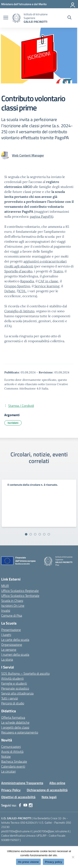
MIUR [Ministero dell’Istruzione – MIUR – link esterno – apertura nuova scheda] (5, 586)
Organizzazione (12, 645)
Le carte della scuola (15, 640)
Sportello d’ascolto (18, 271)
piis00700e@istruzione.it (17, 831)
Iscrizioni (13, 423)
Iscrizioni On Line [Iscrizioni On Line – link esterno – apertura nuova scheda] (13, 606)
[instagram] (31, 805)
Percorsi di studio (13, 703)
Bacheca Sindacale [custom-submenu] (14, 761)
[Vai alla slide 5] (44, 534)
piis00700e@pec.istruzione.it (51, 831)
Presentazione (11, 630)
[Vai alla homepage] (16, 18)
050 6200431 (29, 822)
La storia (7, 659)
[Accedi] (73, 4)
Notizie (6, 756)
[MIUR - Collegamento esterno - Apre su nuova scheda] (24, 4)
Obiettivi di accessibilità (18, 797)
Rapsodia (27, 281)
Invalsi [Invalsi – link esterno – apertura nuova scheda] (6, 610)
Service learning (47, 286)
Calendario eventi (13, 766)
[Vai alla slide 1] (26, 534)
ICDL (22, 291)
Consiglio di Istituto (19, 311)
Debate (10, 291)
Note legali (49, 797)
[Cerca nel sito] (69, 18)
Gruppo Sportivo (17, 286)
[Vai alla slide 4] (40, 534)
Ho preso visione (29, 862)
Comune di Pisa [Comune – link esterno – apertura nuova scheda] (12, 615)
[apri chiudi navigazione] (6, 18)
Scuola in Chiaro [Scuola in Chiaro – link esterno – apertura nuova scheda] (12, 601)
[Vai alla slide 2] (31, 534)
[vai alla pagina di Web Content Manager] (28, 155)
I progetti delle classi (15, 727)
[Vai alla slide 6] (49, 534)
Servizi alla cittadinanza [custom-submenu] (17, 693)
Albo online (57, 783)
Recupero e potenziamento (20, 732)
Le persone (9, 650)
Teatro (58, 271)
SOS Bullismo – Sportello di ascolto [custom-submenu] (25, 673)
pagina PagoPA (41, 216)
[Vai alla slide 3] (35, 534)
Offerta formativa (13, 717)
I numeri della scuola (15, 654)
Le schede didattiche (15, 722)
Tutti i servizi (10, 698)
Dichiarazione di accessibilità (47, 790)
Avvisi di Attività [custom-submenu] (12, 752)
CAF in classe (48, 281)
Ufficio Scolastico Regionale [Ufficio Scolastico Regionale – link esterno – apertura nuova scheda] (20, 591)
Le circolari (8, 771)
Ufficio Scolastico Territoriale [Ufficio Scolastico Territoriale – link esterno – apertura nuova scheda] (20, 596)
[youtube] (25, 805)
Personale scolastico (15, 688)
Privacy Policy (11, 790)
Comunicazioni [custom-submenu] (11, 747)
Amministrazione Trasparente (22, 783)
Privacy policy (53, 862)
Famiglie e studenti (14, 683)
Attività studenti (12, 678)
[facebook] (20, 805)
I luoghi (6, 635)
